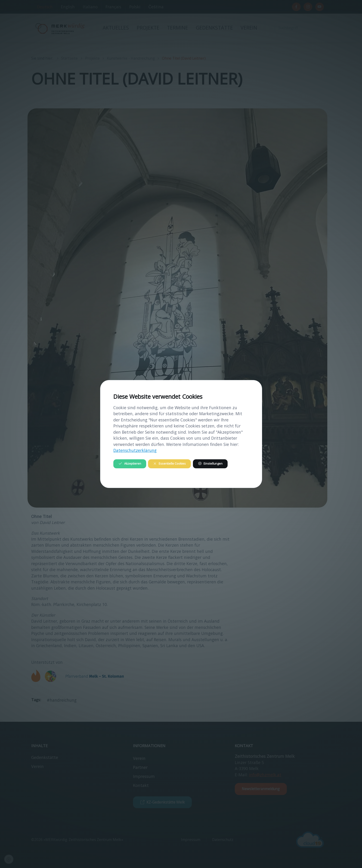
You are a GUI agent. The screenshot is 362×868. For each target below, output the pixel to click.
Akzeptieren (130, 464)
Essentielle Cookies (169, 464)
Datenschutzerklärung (135, 450)
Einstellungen (210, 464)
